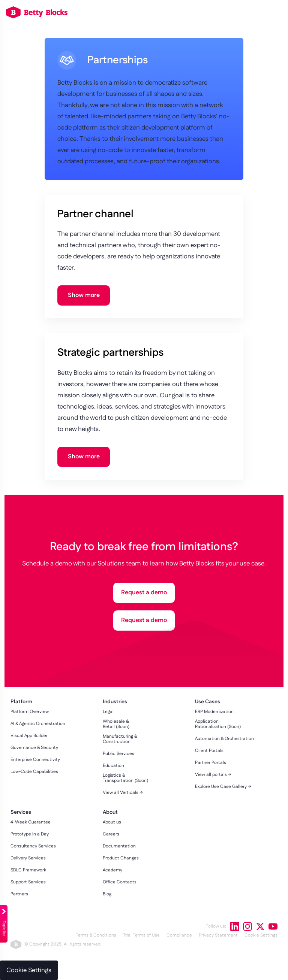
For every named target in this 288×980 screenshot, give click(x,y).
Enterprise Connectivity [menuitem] (35, 760)
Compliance (179, 935)
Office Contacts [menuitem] (120, 882)
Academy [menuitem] (112, 870)
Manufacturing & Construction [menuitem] (120, 739)
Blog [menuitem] (107, 894)
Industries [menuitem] (115, 702)
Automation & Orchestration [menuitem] (224, 739)
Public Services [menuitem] (118, 754)
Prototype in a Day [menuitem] (30, 834)
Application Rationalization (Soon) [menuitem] (218, 724)
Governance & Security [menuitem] (34, 748)
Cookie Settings (261, 935)
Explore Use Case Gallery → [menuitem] (223, 787)
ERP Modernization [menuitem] (214, 712)
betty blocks (16, 944)
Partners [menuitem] (19, 894)
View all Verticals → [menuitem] (123, 793)
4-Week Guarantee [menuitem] (31, 822)
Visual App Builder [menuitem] (29, 736)
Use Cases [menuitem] (208, 702)
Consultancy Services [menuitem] (33, 846)
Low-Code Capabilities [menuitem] (34, 772)
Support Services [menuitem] (28, 882)
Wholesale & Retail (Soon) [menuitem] (116, 724)
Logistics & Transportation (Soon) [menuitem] (125, 778)
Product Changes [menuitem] (121, 858)
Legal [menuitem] (108, 712)
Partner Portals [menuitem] (211, 763)
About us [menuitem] (112, 822)
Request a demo (144, 593)
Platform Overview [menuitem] (30, 712)
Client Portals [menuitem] (209, 751)
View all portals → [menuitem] (213, 775)
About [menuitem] (110, 812)
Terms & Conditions (96, 935)
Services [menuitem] (21, 812)
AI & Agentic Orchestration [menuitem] (38, 724)
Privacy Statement (218, 935)
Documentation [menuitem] (119, 846)
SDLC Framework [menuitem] (28, 870)
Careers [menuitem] (111, 834)
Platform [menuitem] (21, 702)
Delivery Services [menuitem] (28, 858)
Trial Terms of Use (141, 935)
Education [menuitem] (113, 766)
